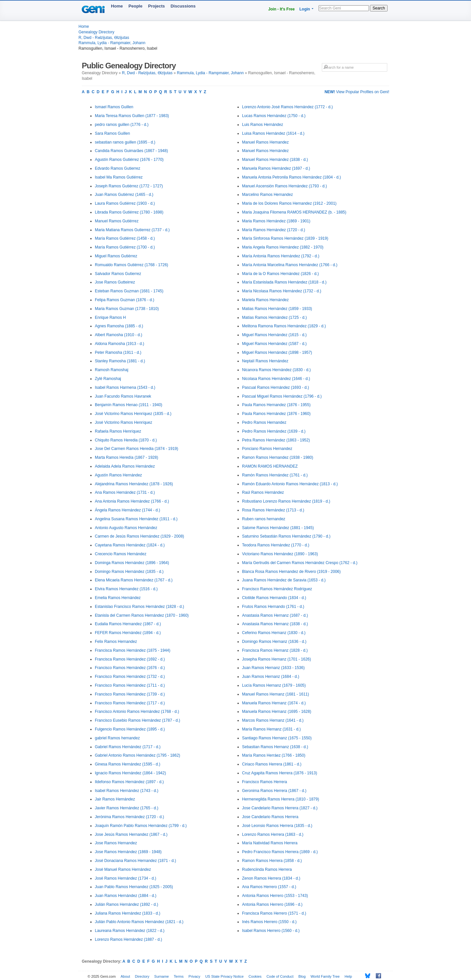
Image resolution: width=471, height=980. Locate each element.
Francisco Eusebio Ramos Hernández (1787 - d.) (138, 720)
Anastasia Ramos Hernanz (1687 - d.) (275, 615)
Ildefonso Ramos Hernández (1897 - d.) (129, 782)
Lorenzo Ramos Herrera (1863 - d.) (273, 834)
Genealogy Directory (96, 32)
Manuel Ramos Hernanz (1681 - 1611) (276, 694)
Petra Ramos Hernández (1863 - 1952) (276, 440)
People (136, 6)
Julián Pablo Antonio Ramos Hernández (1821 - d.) (139, 922)
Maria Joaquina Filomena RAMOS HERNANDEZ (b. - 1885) (294, 212)
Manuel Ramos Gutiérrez (117, 221)
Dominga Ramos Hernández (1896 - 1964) (132, 563)
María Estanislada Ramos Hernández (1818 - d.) (284, 282)
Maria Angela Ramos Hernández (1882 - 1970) (283, 247)
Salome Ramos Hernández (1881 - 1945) (278, 528)
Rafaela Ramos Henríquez (118, 431)
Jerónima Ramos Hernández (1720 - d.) (129, 817)
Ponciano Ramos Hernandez (267, 449)
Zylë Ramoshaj (108, 379)
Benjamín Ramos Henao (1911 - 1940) (129, 405)
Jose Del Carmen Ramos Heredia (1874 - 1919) (137, 449)
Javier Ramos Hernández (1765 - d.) (127, 808)
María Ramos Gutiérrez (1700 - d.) (125, 247)
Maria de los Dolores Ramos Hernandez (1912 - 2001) (289, 203)
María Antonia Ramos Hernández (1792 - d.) (281, 256)
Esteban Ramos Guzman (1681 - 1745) (129, 291)
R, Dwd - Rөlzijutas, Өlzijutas (104, 38)
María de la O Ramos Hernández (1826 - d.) (280, 274)
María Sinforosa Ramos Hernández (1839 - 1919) (285, 238)
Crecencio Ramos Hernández (121, 554)
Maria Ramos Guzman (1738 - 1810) (127, 309)
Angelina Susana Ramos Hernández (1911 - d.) (136, 519)
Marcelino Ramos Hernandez (267, 195)
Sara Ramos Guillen (112, 133)
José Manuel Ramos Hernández (123, 869)
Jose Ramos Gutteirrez (115, 282)
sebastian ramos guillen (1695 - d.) (125, 142)
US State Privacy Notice (224, 976)
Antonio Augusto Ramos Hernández (126, 528)
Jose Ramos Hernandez (116, 843)
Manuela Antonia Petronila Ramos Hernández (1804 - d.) (291, 177)
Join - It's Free (281, 9)
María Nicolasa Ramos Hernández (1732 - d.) (282, 291)
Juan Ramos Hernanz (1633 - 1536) (273, 668)
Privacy (194, 976)
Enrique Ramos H (110, 318)
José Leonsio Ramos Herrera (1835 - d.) (277, 826)
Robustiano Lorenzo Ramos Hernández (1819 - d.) (286, 501)
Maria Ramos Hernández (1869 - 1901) (276, 221)
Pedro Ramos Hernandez (264, 422)
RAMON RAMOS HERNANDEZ (270, 466)
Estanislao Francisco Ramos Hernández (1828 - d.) (140, 607)
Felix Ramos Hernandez (116, 642)
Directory (142, 976)
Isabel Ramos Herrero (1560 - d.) (271, 931)
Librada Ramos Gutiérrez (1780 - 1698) (129, 212)
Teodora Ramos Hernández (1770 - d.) (276, 545)
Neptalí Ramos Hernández (265, 361)
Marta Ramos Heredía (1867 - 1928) (126, 457)
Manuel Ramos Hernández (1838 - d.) (275, 160)
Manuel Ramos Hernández (265, 151)
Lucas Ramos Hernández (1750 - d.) (274, 116)
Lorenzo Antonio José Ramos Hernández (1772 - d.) (288, 107)
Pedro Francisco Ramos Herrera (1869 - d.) (280, 852)
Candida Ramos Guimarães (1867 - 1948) (131, 151)
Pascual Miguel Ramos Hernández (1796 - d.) (282, 396)
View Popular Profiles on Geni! (357, 92)
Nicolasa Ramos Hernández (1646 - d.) (276, 379)
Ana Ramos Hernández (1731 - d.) (125, 492)
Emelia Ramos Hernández (118, 598)
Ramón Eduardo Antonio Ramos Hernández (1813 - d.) (290, 484)
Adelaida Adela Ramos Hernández (125, 466)
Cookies (255, 976)
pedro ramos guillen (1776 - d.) (122, 125)
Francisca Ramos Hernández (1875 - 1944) (133, 650)
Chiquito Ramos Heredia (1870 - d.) (126, 440)
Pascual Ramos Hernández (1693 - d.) (276, 387)
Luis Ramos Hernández (262, 125)
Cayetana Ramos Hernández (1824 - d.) (130, 545)
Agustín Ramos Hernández (118, 475)
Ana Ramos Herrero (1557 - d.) (269, 887)
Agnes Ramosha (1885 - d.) (119, 326)
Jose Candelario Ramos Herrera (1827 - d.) (280, 808)
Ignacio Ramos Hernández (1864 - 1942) (130, 773)
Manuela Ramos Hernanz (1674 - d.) (274, 703)
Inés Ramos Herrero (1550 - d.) (269, 922)
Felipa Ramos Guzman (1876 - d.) (124, 300)
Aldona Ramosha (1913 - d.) (120, 344)
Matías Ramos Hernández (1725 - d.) (274, 318)
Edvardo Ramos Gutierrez (118, 168)
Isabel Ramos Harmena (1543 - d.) (125, 387)
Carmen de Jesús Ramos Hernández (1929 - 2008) (140, 536)
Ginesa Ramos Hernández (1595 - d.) (128, 764)
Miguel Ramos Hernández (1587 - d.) (274, 344)
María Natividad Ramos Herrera (270, 843)
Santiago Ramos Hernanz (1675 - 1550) (277, 738)
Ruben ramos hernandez (264, 519)
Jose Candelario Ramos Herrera (270, 817)
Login (305, 9)
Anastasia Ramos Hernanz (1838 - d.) (275, 624)
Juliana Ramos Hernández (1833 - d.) (128, 913)
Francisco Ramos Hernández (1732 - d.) (130, 677)
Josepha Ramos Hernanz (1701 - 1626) (277, 659)
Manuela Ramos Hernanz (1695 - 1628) (277, 712)
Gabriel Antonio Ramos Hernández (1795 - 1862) (138, 755)
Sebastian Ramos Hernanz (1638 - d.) (275, 747)
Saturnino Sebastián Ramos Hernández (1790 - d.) (286, 536)
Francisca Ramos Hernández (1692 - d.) (130, 659)
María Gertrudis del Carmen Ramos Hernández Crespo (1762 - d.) (300, 563)
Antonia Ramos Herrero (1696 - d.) (272, 904)
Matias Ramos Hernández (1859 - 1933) (277, 309)
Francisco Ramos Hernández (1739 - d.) (130, 694)
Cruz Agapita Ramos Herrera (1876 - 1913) (279, 773)
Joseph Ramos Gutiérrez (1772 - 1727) (129, 186)
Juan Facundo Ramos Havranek (123, 396)
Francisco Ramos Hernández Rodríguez (277, 589)
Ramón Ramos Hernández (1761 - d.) (275, 475)
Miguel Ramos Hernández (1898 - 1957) (277, 352)
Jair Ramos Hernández (115, 799)
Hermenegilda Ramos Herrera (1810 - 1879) (280, 799)
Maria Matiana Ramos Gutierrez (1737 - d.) (132, 230)
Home (117, 6)
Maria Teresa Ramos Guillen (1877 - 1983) (132, 116)
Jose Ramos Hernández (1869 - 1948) (128, 852)
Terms (179, 976)
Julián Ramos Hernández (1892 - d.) (126, 904)
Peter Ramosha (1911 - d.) (118, 352)
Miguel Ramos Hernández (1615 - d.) (274, 335)
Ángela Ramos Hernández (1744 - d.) (127, 510)
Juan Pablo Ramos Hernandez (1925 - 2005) (134, 887)
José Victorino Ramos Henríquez (123, 422)
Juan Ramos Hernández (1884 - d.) (126, 896)
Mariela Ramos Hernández (265, 300)
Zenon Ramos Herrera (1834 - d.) (271, 878)
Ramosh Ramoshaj (112, 370)
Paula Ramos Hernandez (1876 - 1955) (276, 405)
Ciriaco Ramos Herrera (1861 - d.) (272, 764)
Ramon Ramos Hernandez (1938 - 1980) (278, 457)
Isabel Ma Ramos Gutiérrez (119, 177)
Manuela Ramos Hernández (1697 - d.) (276, 168)
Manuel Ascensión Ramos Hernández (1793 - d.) (284, 186)
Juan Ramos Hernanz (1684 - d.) (271, 677)
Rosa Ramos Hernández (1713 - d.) (273, 510)
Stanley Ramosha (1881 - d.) (120, 361)
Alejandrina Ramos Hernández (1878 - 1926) (134, 484)
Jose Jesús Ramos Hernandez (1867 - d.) (131, 834)
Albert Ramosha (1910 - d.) (119, 335)
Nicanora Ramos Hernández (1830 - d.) (276, 370)
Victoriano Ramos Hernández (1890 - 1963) (280, 554)
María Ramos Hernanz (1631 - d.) (271, 729)
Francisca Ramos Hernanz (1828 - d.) (275, 650)
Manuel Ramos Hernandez (265, 142)
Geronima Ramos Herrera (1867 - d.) (274, 791)
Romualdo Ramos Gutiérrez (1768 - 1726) (131, 265)
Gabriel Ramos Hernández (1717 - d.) (128, 747)
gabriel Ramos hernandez (117, 738)
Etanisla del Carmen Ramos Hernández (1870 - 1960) (142, 615)
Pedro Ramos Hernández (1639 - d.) (274, 431)
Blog (302, 976)
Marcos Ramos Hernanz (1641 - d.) (273, 720)
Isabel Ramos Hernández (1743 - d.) (127, 791)
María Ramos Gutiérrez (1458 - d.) (125, 238)
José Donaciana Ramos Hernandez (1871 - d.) (135, 861)
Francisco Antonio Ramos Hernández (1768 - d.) (137, 712)
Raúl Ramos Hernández (263, 492)
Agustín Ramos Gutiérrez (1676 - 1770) (129, 160)
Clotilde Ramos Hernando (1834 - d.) (274, 598)
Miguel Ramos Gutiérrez (116, 256)
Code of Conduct (280, 976)
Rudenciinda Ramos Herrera (267, 869)
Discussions (183, 6)
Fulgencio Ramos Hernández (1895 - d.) (130, 729)
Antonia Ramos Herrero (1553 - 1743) (275, 896)
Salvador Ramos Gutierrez (118, 274)
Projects (157, 6)
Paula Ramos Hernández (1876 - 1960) (276, 414)
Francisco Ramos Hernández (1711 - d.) (130, 685)
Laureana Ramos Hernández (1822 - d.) (130, 931)
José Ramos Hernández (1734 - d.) (125, 878)
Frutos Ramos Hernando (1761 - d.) (273, 607)
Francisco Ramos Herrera (264, 782)
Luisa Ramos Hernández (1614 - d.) (273, 133)
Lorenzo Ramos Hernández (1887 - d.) (128, 939)
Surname (162, 976)
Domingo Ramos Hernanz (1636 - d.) (274, 642)
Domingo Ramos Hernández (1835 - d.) (129, 572)
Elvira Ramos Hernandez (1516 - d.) (126, 589)
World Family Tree (325, 976)
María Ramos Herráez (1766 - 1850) (274, 755)
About (125, 976)
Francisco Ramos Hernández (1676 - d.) (130, 668)
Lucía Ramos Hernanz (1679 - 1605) (274, 685)
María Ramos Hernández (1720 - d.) (274, 230)
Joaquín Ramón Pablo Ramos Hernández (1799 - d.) (141, 826)
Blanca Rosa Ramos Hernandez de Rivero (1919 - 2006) (291, 572)
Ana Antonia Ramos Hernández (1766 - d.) (132, 501)
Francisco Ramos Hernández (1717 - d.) (130, 703)
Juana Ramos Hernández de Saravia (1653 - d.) (284, 580)
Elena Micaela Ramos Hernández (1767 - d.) (134, 580)
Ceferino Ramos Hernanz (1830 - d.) (274, 633)
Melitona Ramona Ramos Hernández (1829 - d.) (284, 326)
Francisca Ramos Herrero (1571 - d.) (274, 913)
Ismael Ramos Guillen (114, 107)
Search (379, 8)
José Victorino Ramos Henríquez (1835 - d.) (133, 414)
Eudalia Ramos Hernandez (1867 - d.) (128, 624)
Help (349, 976)
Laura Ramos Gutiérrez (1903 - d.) (125, 203)
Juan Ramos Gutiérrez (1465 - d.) (124, 195)
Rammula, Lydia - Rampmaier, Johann (112, 43)
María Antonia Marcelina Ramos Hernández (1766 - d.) (290, 265)
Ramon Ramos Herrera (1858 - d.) (272, 861)
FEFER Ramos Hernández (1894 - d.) (128, 633)
